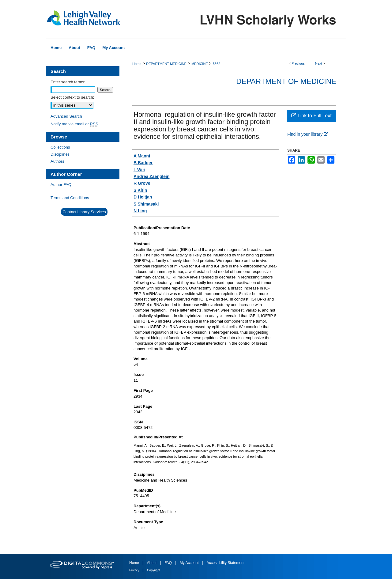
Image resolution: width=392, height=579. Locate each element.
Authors (57, 161)
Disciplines (60, 154)
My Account (190, 563)
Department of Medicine (286, 81)
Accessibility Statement (226, 563)
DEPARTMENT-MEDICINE (166, 64)
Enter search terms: (68, 82)
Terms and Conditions (70, 198)
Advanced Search (66, 116)
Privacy (135, 570)
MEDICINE (200, 64)
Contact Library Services (84, 212)
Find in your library (308, 134)
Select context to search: (72, 97)
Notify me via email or (74, 124)
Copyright (154, 570)
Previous (298, 63)
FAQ (169, 563)
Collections (60, 147)
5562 (217, 64)
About (152, 563)
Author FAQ (61, 185)
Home (137, 64)
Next (319, 63)
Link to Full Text (311, 116)
